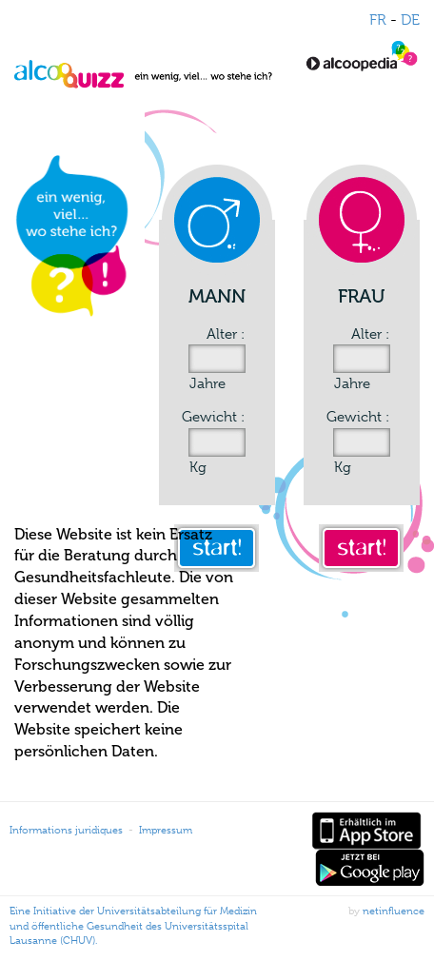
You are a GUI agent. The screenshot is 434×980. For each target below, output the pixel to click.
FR (378, 20)
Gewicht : (213, 417)
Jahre (207, 383)
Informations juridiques (66, 830)
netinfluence (394, 911)
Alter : (226, 334)
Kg (198, 467)
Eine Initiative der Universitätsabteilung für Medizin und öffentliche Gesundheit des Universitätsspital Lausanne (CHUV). (133, 925)
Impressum (166, 830)
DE (410, 20)
